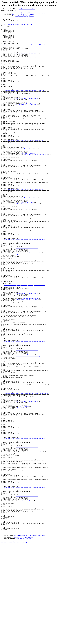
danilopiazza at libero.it (33, 300)
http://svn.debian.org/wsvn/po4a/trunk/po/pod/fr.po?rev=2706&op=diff (25, 224)
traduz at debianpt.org (30, 538)
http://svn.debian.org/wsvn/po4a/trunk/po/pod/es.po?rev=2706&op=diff (25, 165)
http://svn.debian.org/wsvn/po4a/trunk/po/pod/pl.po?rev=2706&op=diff (25, 404)
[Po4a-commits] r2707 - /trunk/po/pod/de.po (23, 14)
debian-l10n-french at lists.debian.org (28, 241)
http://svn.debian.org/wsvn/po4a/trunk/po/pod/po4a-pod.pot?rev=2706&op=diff (27, 466)
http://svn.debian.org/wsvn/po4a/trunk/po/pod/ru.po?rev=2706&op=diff (25, 579)
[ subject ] (26, 16)
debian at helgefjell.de (31, 120)
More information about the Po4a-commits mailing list (15, 643)
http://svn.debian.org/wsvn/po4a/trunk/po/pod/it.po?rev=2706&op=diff (25, 284)
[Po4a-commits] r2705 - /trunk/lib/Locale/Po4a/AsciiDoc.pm (29, 13)
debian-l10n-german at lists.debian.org (25, 122)
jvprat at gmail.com (28, 66)
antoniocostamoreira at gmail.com (34, 536)
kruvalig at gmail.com (26, 595)
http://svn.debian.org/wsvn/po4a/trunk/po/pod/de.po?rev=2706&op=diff (25, 104)
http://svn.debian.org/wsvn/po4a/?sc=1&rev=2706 (18, 26)
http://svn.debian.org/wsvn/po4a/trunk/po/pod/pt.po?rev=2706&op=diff (25, 520)
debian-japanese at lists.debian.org (28, 356)
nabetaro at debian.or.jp (30, 354)
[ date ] (17, 16)
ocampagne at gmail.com (29, 181)
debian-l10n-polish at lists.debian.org (28, 421)
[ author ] (32, 16)
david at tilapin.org (28, 239)
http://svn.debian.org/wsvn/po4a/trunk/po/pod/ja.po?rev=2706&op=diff (25, 338)
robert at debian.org (29, 420)
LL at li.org (21, 483)
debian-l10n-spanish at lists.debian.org (36, 182)
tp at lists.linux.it (23, 301)
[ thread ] (21, 16)
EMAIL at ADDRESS (24, 482)
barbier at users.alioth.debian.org (27, 9)
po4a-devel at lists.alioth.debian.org (27, 60)
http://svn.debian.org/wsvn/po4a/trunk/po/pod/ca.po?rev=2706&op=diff (25, 50)
